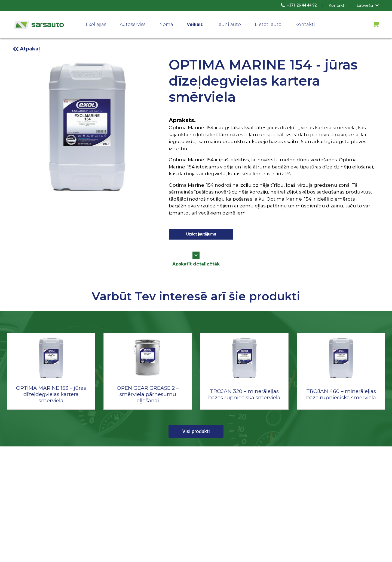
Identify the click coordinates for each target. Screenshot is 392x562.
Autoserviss (133, 24)
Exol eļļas (96, 24)
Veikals (195, 24)
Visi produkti (196, 431)
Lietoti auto (268, 24)
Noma (166, 24)
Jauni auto (229, 24)
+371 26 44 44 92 (299, 5)
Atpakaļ (30, 49)
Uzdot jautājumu (201, 234)
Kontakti (305, 24)
